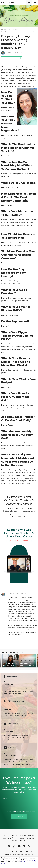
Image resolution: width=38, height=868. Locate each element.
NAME (5, 798)
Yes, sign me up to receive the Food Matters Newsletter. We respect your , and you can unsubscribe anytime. (20, 812)
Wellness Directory (19, 841)
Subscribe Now (19, 817)
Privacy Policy (30, 852)
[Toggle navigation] (35, 2)
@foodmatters (12, 677)
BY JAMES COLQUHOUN (17, 594)
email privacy (17, 812)
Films (4, 838)
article (4, 29)
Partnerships (31, 838)
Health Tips (14, 29)
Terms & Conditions (18, 852)
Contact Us (20, 838)
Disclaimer (7, 852)
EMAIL (5, 805)
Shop (11, 838)
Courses (7, 836)
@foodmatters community (17, 701)
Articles (31, 836)
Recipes (15, 836)
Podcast (23, 836)
